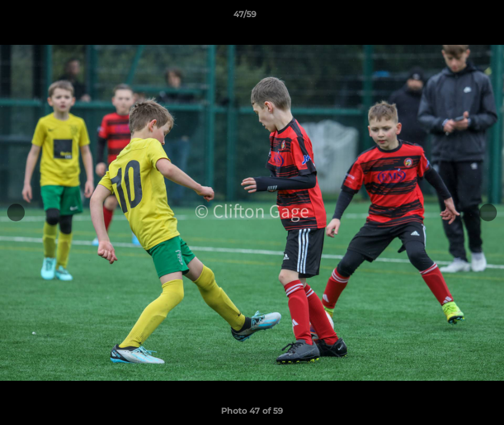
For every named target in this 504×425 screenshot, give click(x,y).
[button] (454, 17)
